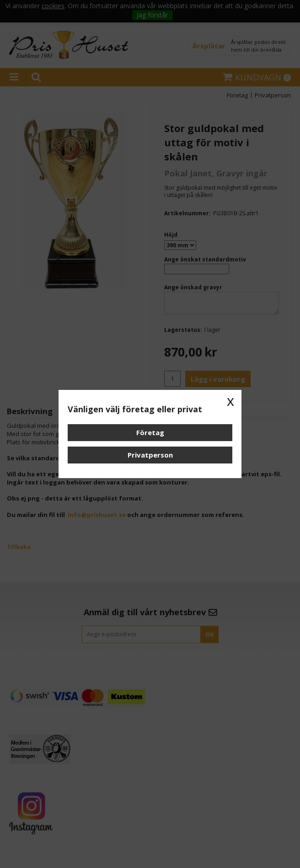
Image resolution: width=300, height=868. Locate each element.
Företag (150, 432)
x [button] (230, 401)
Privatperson (150, 455)
